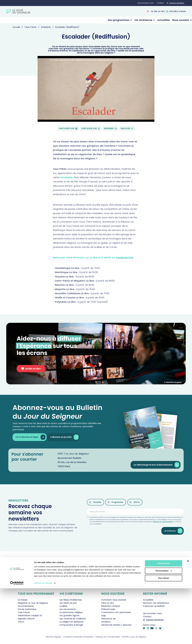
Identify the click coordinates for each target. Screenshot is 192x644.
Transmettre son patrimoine (116, 612)
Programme (117, 502)
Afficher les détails (43, 639)
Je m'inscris (173, 531)
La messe (23, 600)
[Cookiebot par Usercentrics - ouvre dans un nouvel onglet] (17, 639)
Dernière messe (178, 11)
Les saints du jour (68, 603)
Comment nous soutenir (114, 600)
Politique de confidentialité (163, 522)
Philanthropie (108, 609)
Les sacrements (68, 609)
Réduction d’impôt (111, 606)
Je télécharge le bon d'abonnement (156, 465)
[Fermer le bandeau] (188, 617)
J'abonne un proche (64, 437)
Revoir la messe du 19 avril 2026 (109, 585)
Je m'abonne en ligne (30, 437)
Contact (160, 3)
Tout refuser (164, 634)
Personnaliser (164, 626)
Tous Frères (24, 612)
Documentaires (26, 606)
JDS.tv (136, 502)
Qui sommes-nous (146, 3)
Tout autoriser (164, 619)
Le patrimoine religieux (71, 612)
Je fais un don (157, 11)
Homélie (97, 502)
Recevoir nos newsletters (156, 603)
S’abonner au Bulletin (154, 606)
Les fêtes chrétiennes (71, 600)
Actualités (164, 20)
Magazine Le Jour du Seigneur (33, 603)
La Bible (63, 606)
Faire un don (108, 603)
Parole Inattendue (27, 609)
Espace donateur (177, 3)
